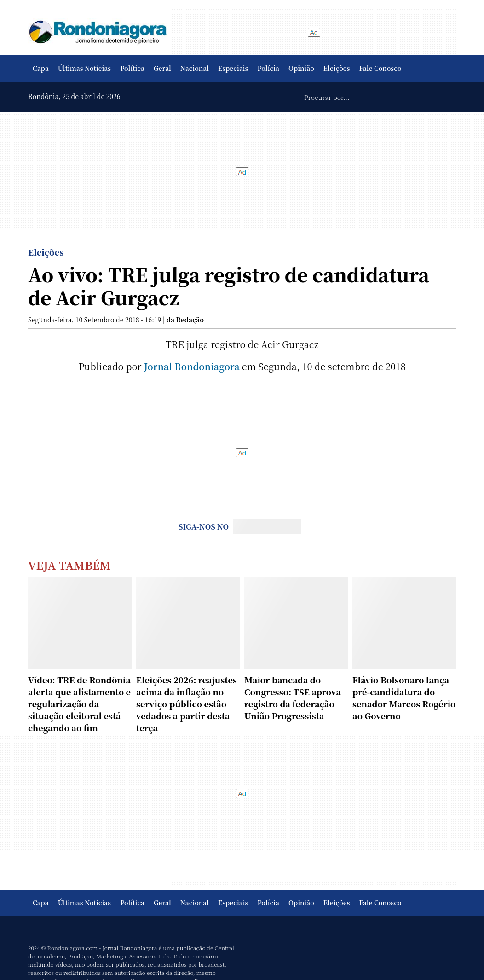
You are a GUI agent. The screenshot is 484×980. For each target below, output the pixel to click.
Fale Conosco (380, 68)
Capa (41, 68)
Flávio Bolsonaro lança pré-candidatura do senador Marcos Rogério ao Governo (404, 698)
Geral (162, 68)
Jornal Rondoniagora (192, 366)
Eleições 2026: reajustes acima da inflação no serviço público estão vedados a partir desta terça (187, 704)
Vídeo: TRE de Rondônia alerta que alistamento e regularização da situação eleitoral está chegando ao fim (79, 704)
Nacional (195, 68)
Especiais (233, 68)
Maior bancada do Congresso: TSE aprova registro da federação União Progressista (293, 698)
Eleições (337, 68)
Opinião (301, 68)
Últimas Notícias (84, 68)
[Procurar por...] (354, 97)
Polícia (268, 68)
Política (132, 68)
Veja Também (69, 565)
